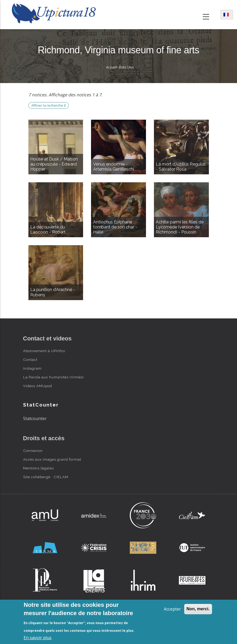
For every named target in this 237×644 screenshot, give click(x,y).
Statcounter (35, 418)
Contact (30, 360)
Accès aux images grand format (52, 459)
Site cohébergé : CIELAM (46, 477)
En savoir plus (38, 638)
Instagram (32, 368)
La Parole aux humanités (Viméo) (53, 377)
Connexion (33, 451)
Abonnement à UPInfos (44, 351)
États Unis (126, 67)
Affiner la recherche (49, 105)
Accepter (172, 609)
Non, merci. (198, 609)
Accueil (111, 67)
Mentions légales (38, 468)
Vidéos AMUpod (38, 386)
